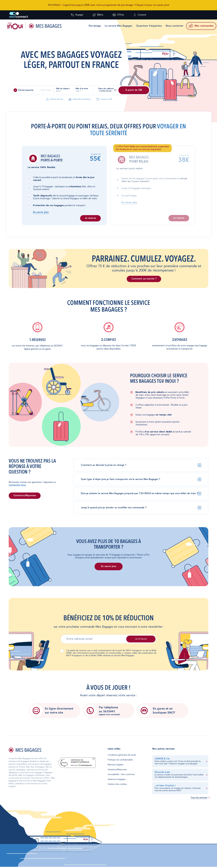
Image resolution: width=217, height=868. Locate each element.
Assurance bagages (117, 779)
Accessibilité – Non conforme (121, 775)
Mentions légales (115, 765)
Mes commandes (204, 26)
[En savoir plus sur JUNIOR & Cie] (180, 763)
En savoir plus (41, 212)
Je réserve (90, 218)
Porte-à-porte (26, 90)
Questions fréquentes (149, 26)
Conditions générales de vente (122, 755)
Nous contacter (175, 26)
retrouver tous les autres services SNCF (178, 789)
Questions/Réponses (25, 496)
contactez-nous (17, 485)
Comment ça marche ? (144, 279)
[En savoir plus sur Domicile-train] (180, 776)
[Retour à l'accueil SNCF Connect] (19, 15)
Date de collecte (106, 89)
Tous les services (199, 798)
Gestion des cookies (117, 784)
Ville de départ (63, 89)
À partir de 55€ (134, 90)
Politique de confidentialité (120, 760)
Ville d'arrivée (82, 89)
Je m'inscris (141, 639)
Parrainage (95, 26)
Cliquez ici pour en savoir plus (152, 5)
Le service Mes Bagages (119, 26)
